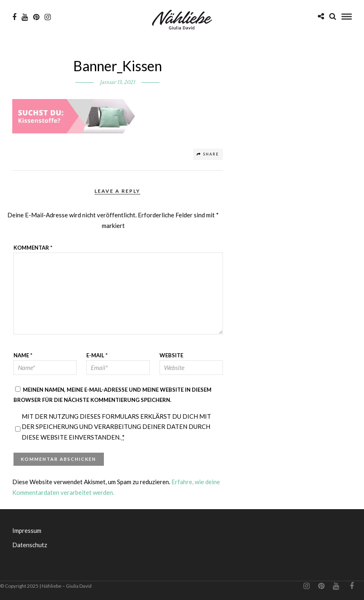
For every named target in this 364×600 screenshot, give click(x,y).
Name (23, 355)
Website (171, 355)
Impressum (27, 530)
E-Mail (97, 355)
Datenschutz (30, 545)
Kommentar (33, 248)
